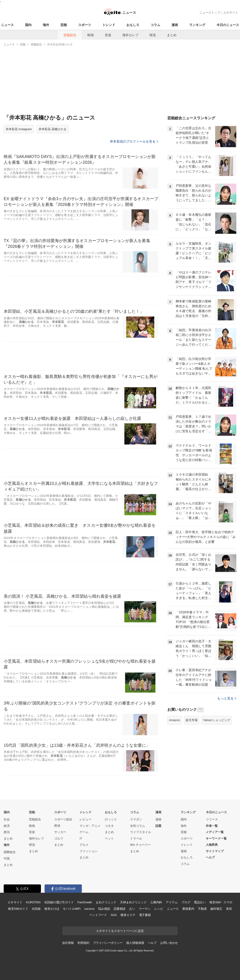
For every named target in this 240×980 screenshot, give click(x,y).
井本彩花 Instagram (19, 129)
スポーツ (85, 25)
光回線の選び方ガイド (59, 902)
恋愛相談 (119, 909)
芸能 (64, 25)
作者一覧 (212, 826)
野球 (57, 826)
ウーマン (145, 909)
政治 (7, 832)
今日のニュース (228, 25)
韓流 (153, 35)
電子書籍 (145, 915)
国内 (28, 25)
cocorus (89, 909)
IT (81, 838)
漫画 (175, 25)
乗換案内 (188, 909)
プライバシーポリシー (108, 943)
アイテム (172, 902)
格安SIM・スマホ (221, 902)
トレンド (109, 25)
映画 (91, 35)
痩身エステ (128, 915)
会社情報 (68, 943)
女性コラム (138, 826)
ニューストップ (210, 13)
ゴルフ (59, 838)
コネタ (109, 826)
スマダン (136, 819)
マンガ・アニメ (90, 826)
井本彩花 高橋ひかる (53, 129)
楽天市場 (191, 720)
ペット (109, 838)
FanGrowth (85, 902)
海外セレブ (130, 35)
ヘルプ (210, 857)
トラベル (136, 838)
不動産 (202, 909)
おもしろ (133, 25)
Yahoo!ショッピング (217, 720)
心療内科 (156, 902)
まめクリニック (106, 902)
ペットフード (98, 915)
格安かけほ (52, 909)
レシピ (159, 909)
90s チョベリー (140, 845)
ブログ (186, 902)
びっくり (111, 819)
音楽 (108, 35)
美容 (229, 909)
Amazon (174, 720)
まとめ (172, 35)
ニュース (7, 25)
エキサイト (231, 13)
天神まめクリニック (133, 902)
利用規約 (83, 943)
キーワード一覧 (216, 838)
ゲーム (84, 832)
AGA (114, 915)
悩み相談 (104, 909)
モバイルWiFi (72, 909)
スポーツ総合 (63, 819)
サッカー (60, 832)
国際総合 (10, 852)
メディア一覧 (215, 832)
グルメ (84, 845)
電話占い (200, 902)
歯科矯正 (216, 909)
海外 (46, 25)
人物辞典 (212, 845)
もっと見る (227, 698)
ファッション (89, 851)
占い (132, 909)
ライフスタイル (141, 832)
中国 (7, 859)
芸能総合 (70, 35)
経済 (7, 826)
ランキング (197, 25)
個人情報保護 (135, 943)
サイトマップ (215, 851)
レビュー (86, 819)
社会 (7, 819)
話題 (158, 826)
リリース (212, 819)
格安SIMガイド (18, 909)
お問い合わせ (169, 943)
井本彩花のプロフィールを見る (134, 141)
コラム (155, 25)
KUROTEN (33, 902)
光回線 (36, 909)
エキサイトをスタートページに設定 (120, 931)
